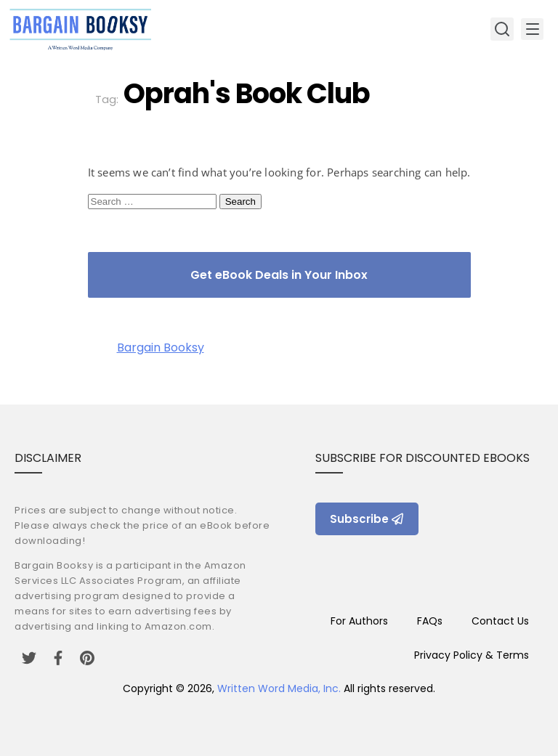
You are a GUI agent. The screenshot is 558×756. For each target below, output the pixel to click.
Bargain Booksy (161, 347)
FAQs (430, 621)
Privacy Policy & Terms (472, 655)
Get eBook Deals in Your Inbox (279, 275)
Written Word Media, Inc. (279, 688)
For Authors (359, 621)
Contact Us (500, 621)
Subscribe (367, 519)
